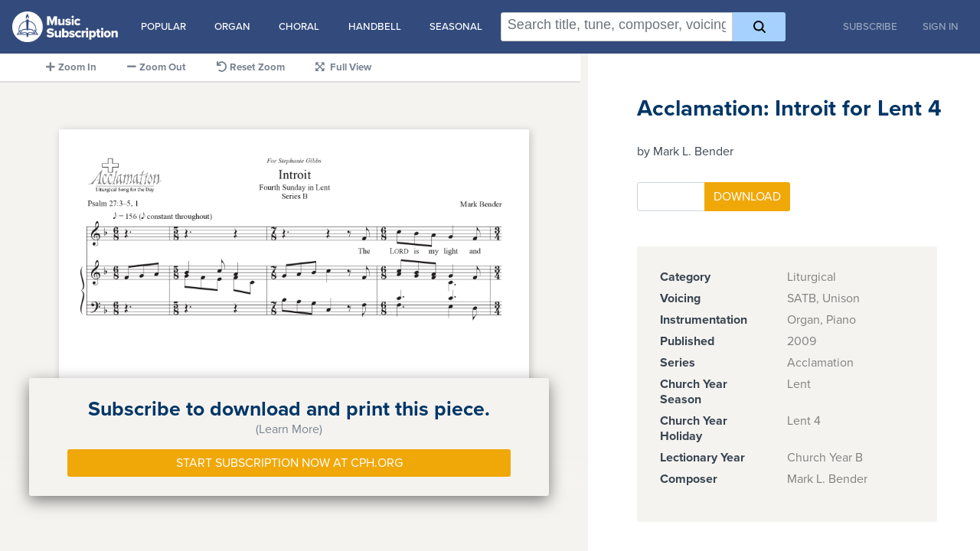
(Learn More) (289, 429)
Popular (163, 27)
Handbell (375, 27)
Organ (232, 27)
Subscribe (870, 27)
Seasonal (456, 27)
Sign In (941, 27)
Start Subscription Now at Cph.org (289, 463)
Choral (299, 27)
